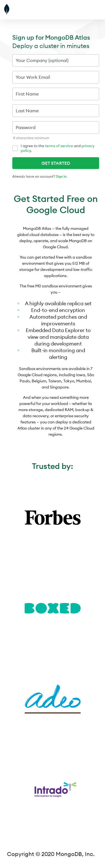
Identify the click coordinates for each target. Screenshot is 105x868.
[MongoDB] (21, 10)
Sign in (61, 176)
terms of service (59, 146)
